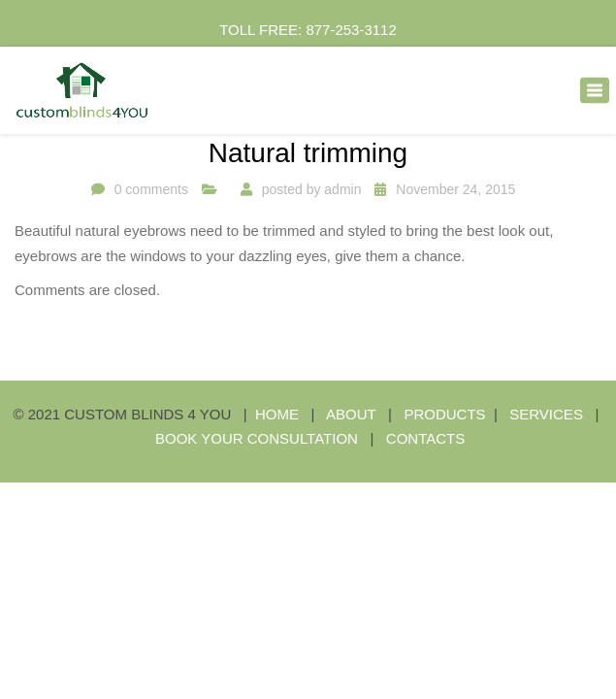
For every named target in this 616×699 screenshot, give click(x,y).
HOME (277, 414)
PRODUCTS (444, 414)
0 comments (151, 189)
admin (342, 189)
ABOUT (351, 414)
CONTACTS (425, 438)
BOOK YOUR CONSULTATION (257, 438)
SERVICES (548, 414)
